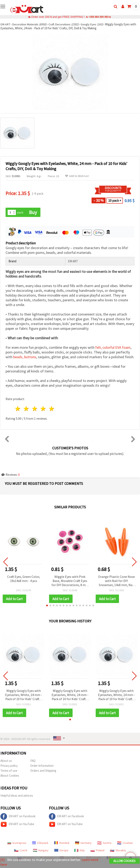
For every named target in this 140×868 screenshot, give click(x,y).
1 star (18, 409)
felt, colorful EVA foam (113, 348)
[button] (47, 606)
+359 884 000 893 (99, 17)
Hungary (41, 851)
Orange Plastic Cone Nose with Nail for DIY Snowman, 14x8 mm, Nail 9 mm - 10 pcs (116, 581)
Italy (79, 851)
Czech (21, 851)
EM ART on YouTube (17, 825)
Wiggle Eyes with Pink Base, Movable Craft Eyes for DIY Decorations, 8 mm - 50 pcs (70, 581)
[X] (3, 860)
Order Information (42, 766)
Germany (83, 843)
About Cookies (10, 776)
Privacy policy (9, 766)
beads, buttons (25, 357)
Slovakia (118, 851)
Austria (104, 843)
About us (6, 761)
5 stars (52, 409)
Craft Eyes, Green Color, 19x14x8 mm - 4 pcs (24, 579)
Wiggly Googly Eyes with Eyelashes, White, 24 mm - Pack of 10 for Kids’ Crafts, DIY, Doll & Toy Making (24, 695)
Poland (97, 851)
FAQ (33, 761)
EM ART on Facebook (18, 817)
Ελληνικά (40, 843)
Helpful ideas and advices (17, 796)
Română (62, 843)
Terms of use (9, 771)
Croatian (125, 843)
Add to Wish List (77, 176)
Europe (61, 851)
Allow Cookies (124, 861)
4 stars (43, 409)
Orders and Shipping (43, 771)
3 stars (35, 409)
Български (17, 843)
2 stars (26, 409)
